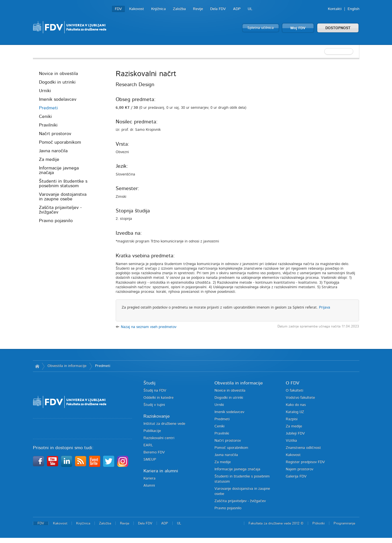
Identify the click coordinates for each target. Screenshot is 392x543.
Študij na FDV (155, 391)
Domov (37, 366)
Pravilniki (48, 125)
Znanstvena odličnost (303, 448)
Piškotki (319, 523)
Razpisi (292, 419)
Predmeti (48, 108)
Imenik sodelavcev (58, 99)
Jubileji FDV (295, 434)
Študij (149, 383)
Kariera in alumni (161, 471)
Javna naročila (53, 151)
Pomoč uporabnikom (60, 142)
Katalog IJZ (295, 412)
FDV (118, 9)
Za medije (49, 159)
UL (250, 9)
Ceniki (45, 117)
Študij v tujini (154, 405)
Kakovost (137, 9)
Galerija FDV (296, 476)
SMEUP (150, 460)
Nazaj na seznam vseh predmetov (149, 327)
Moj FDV (298, 28)
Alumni (149, 486)
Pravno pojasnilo (56, 221)
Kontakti (335, 9)
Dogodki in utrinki (57, 82)
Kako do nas (296, 405)
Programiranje (344, 523)
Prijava (325, 308)
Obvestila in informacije (67, 366)
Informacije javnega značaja (59, 170)
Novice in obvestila (58, 74)
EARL (148, 445)
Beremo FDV (154, 452)
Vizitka (291, 441)
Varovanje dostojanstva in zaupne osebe (63, 197)
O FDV (292, 383)
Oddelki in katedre (158, 398)
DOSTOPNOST (338, 28)
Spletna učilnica (261, 28)
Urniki (45, 91)
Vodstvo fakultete (300, 398)
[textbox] (322, 52)
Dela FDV (218, 9)
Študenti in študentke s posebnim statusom (63, 183)
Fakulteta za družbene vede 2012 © (276, 523)
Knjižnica (158, 9)
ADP (237, 9)
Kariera (149, 478)
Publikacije (152, 431)
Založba (179, 9)
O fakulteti (295, 391)
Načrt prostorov (55, 134)
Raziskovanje (157, 416)
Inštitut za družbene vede (164, 424)
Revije (198, 9)
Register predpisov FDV (305, 462)
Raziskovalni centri (159, 438)
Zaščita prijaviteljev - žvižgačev (60, 210)
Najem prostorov (300, 469)
